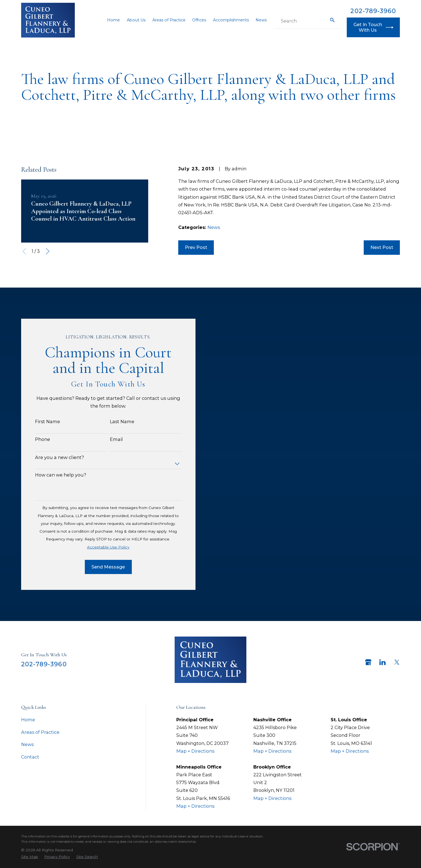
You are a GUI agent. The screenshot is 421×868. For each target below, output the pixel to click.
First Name (41, 422)
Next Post (382, 247)
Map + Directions (195, 751)
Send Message (101, 567)
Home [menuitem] (113, 20)
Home (28, 720)
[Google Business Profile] (368, 662)
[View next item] (48, 251)
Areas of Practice (40, 732)
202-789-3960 (373, 11)
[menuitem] (30, 857)
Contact (30, 757)
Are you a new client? (53, 457)
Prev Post (196, 247)
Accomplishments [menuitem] (231, 20)
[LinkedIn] (382, 662)
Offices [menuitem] (199, 20)
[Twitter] (397, 662)
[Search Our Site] (332, 20)
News (214, 227)
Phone (36, 439)
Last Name (115, 422)
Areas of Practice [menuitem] (169, 20)
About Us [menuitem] (136, 20)
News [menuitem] (261, 20)
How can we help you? (54, 475)
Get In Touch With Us (373, 27)
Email (110, 439)
